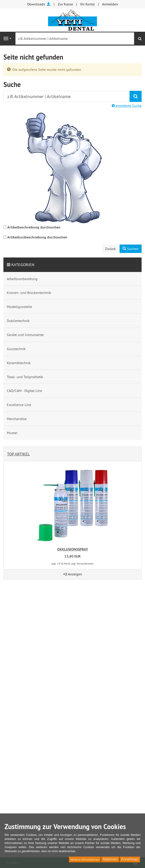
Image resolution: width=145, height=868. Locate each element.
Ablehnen (110, 859)
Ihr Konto (87, 4)
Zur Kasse (65, 4)
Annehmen (130, 859)
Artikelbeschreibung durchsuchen (34, 227)
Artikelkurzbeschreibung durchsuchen (37, 237)
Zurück (110, 249)
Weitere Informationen (85, 860)
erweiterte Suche (127, 106)
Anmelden (110, 4)
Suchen (131, 249)
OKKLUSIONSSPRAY (72, 549)
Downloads (39, 4)
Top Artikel (18, 454)
